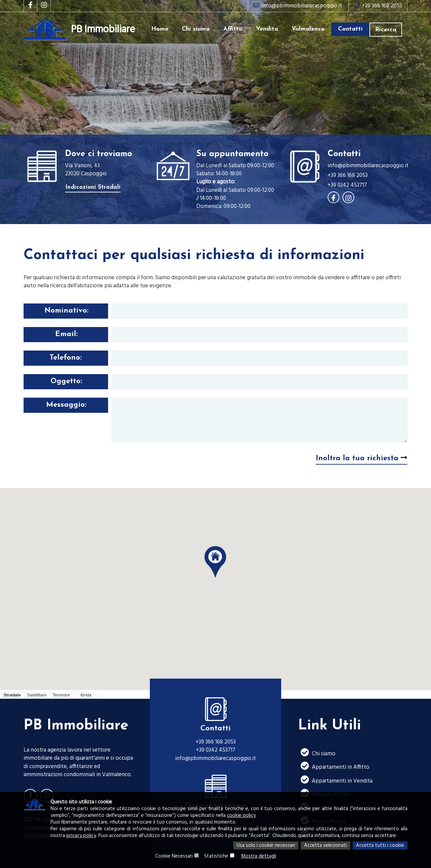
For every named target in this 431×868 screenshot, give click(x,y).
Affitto (233, 29)
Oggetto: (66, 381)
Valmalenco (308, 29)
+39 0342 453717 (347, 185)
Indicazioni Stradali (93, 187)
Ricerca (386, 30)
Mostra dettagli (259, 856)
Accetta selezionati (325, 845)
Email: (67, 334)
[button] (215, 562)
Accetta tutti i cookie (380, 845)
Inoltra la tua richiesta (361, 458)
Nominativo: (67, 311)
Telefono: (66, 358)
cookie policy (241, 816)
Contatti (350, 29)
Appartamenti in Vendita (335, 780)
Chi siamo (196, 29)
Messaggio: (66, 405)
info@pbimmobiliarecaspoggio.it (298, 6)
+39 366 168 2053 (378, 6)
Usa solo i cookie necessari (266, 845)
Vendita (267, 29)
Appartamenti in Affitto (334, 767)
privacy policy (81, 836)
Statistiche (216, 856)
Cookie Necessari (174, 856)
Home (160, 29)
